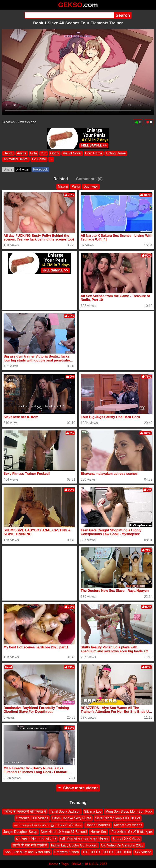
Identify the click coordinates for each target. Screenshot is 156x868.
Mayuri (63, 186)
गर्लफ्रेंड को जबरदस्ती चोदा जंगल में (25, 811)
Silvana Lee (93, 811)
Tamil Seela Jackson (65, 811)
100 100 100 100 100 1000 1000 (107, 852)
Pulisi (76, 186)
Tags (65, 864)
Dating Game (116, 153)
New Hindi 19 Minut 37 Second (64, 832)
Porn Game (94, 153)
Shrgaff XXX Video (126, 839)
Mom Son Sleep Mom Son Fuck (129, 811)
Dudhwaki (91, 186)
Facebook (41, 169)
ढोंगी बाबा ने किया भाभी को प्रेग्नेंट (36, 839)
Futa (34, 153)
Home (53, 864)
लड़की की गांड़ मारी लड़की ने (30, 845)
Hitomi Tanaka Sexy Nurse (72, 818)
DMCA (76, 864)
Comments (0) (89, 179)
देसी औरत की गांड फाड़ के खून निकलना (84, 839)
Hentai (8, 153)
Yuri (44, 153)
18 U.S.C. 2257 (96, 864)
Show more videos (78, 788)
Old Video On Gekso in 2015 (122, 845)
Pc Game (39, 159)
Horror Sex (98, 832)
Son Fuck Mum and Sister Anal (28, 852)
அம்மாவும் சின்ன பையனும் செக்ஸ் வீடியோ (48, 825)
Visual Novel (72, 153)
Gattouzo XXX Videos (32, 818)
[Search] (69, 15)
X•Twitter (23, 169)
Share (8, 169)
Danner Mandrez (98, 825)
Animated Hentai (16, 159)
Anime (22, 153)
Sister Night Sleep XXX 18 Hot (118, 818)
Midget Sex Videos (128, 825)
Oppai (55, 153)
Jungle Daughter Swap (20, 832)
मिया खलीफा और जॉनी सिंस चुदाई (132, 832)
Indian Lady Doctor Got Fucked (74, 845)
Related (61, 179)
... (51, 159)
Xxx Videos (143, 852)
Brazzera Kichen (67, 852)
